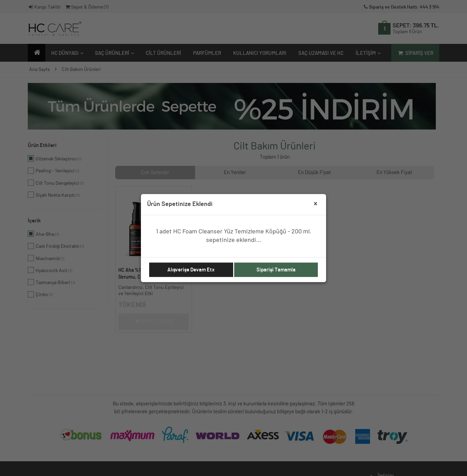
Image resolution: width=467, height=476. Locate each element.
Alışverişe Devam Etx (191, 270)
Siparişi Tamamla (276, 270)
